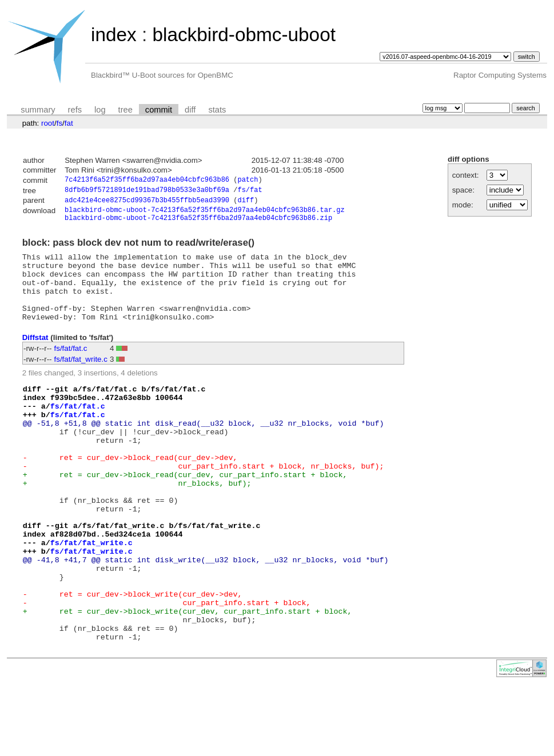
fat (69, 123)
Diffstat (35, 357)
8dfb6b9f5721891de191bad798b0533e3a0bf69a (147, 192)
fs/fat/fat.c (71, 368)
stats (217, 110)
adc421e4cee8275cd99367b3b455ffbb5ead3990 (147, 203)
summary (38, 110)
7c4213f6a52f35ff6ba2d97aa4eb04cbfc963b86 (147, 181)
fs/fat (250, 192)
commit (159, 110)
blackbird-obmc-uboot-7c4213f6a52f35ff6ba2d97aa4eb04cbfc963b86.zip (198, 224)
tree (125, 110)
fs (59, 123)
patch (248, 181)
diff (190, 110)
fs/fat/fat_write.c (81, 379)
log (100, 110)
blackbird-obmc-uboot (244, 35)
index (114, 35)
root (48, 123)
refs (75, 110)
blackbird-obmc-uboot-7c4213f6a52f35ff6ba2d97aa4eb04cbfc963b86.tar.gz (205, 214)
